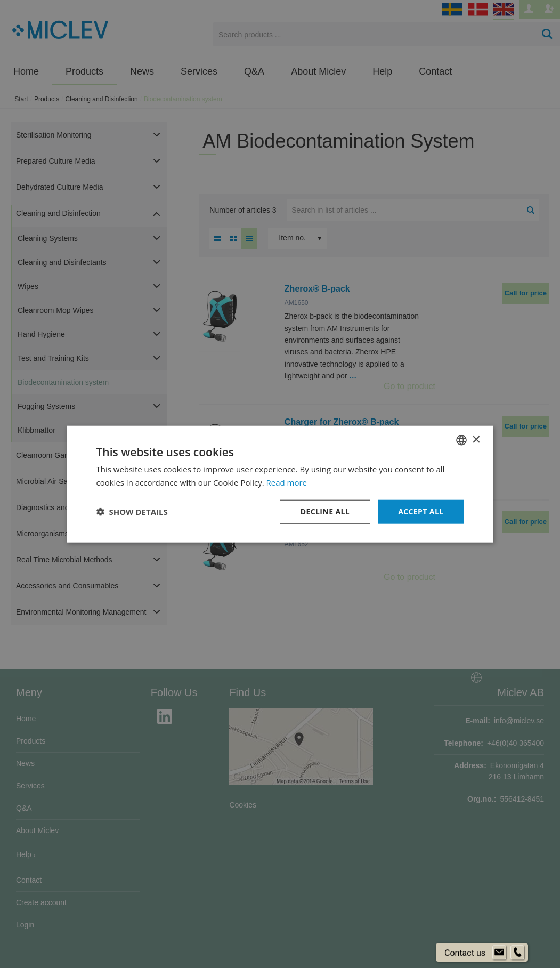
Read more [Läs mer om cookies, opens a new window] (287, 482)
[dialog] (280, 484)
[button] (132, 512)
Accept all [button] (421, 511)
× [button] (476, 439)
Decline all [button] (325, 511)
